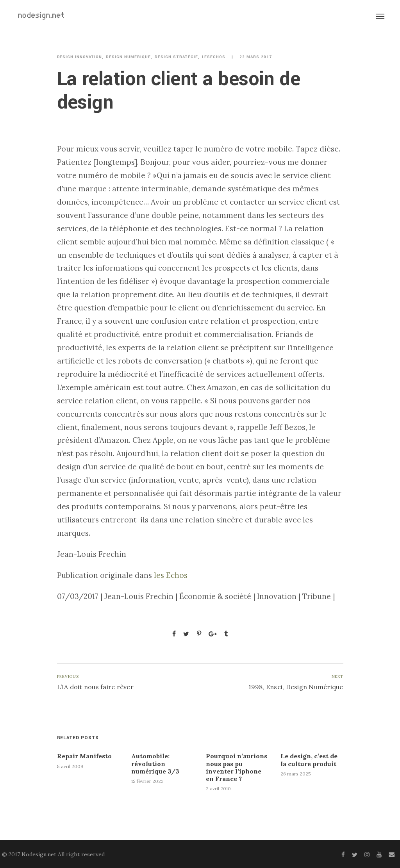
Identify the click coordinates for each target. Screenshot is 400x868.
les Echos (171, 575)
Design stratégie (176, 57)
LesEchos (214, 57)
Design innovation (80, 57)
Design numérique (128, 57)
